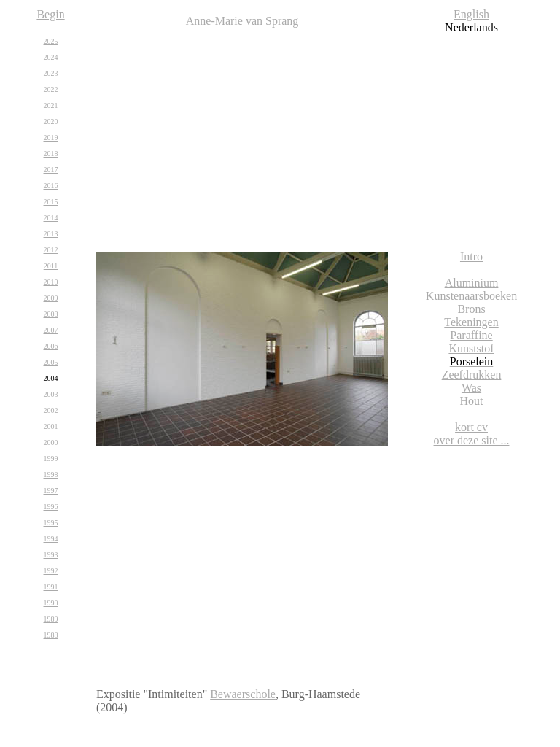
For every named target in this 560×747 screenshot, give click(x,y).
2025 (51, 41)
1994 (51, 539)
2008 (51, 314)
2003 (51, 394)
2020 (51, 121)
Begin (50, 14)
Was (471, 388)
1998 (51, 475)
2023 (51, 73)
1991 (51, 587)
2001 (51, 426)
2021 (51, 105)
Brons (471, 309)
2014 (51, 218)
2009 (51, 298)
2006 (51, 346)
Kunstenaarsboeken (471, 296)
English (471, 14)
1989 (51, 619)
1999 (51, 458)
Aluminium (472, 283)
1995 (51, 523)
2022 (51, 89)
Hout (472, 401)
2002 (51, 410)
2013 (51, 234)
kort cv (471, 427)
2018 (51, 154)
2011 (51, 266)
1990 (51, 603)
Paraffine (471, 335)
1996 (51, 507)
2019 (51, 138)
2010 (51, 282)
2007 (51, 330)
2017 (51, 170)
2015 (51, 202)
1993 (51, 555)
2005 (51, 362)
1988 (51, 635)
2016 (51, 186)
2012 (51, 250)
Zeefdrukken (472, 375)
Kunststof (471, 348)
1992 (51, 571)
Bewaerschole (243, 694)
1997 (51, 491)
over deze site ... (472, 440)
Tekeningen (471, 322)
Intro (471, 256)
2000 (51, 442)
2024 (51, 57)
